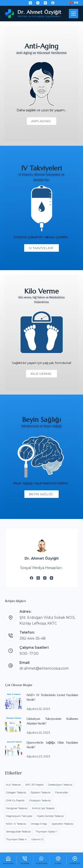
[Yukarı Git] (75, 860)
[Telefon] (25, 860)
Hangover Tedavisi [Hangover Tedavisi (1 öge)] (17, 808)
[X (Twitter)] (30, 3)
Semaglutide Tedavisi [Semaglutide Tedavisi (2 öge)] (18, 832)
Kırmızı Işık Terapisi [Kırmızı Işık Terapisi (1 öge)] (43, 808)
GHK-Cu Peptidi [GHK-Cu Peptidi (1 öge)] (15, 800)
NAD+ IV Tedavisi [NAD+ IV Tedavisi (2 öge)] (16, 824)
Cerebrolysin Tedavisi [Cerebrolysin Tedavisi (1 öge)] (60, 785)
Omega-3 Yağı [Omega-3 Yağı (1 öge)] (39, 824)
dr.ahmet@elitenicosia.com (44, 668)
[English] (73, 3)
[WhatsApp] (41, 860)
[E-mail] (58, 860)
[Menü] (73, 14)
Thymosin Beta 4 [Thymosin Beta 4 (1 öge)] (16, 839)
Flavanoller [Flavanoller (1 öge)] (62, 792)
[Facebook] (53, 3)
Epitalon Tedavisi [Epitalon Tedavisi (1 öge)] (41, 792)
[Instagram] (38, 3)
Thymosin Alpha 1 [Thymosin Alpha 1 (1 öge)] (46, 832)
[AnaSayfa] (8, 860)
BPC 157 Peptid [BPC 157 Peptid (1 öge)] (34, 785)
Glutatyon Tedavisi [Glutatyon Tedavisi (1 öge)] (40, 800)
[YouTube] (45, 3)
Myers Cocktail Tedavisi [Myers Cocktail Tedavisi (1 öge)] (50, 816)
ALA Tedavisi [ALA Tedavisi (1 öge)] (13, 785)
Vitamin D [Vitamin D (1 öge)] (37, 839)
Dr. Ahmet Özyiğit (39, 12)
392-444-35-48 (33, 638)
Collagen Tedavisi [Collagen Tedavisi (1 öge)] (16, 792)
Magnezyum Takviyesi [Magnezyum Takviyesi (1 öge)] (19, 816)
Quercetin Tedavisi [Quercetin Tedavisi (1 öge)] (63, 824)
